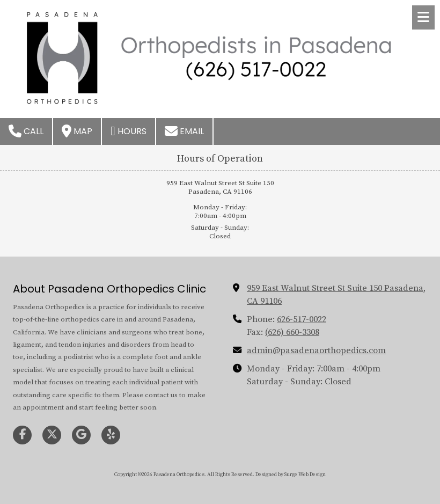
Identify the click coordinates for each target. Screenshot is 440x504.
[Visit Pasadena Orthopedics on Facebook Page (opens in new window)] (22, 435)
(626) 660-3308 (292, 332)
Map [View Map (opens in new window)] (77, 131)
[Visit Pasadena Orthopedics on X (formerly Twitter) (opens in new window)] (52, 435)
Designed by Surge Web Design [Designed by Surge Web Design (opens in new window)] (291, 474)
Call (26, 131)
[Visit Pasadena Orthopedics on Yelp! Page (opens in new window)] (111, 435)
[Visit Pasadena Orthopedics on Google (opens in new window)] (81, 435)
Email (184, 131)
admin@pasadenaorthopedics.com (316, 350)
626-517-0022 (302, 319)
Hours (129, 131)
